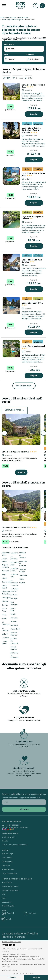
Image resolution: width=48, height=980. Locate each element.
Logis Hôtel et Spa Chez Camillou (32, 261)
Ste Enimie (23, 575)
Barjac (4, 575)
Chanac (5, 578)
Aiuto (4, 898)
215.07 (34, 154)
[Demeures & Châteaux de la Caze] (11, 92)
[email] (24, 802)
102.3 (34, 370)
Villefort (22, 583)
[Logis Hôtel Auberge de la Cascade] (11, 219)
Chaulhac (5, 601)
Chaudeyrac (6, 598)
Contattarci (6, 866)
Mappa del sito (7, 902)
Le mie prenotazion (9, 837)
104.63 (34, 197)
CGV (3, 894)
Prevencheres (15, 629)
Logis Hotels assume (9, 873)
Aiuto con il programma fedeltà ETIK (15, 845)
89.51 (34, 240)
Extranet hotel (7, 858)
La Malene (5, 638)
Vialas (22, 579)
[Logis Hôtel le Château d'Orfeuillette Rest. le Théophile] (11, 131)
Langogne (14, 553)
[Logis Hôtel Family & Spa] (11, 306)
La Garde (5, 634)
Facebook (8, 913)
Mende (13, 614)
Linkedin (7, 919)
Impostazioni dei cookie (10, 890)
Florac (4, 615)
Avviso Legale (7, 882)
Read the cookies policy (10, 970)
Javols (4, 618)
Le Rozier (14, 595)
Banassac (5, 571)
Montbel (14, 622)
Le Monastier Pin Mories (14, 583)
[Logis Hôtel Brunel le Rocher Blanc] (11, 176)
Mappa (6, 78)
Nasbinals (14, 625)
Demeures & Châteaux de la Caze (19, 452)
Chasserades (6, 582)
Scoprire (34, 114)
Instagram (30, 913)
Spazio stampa (7, 862)
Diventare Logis (7, 854)
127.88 (34, 108)
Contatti (5, 841)
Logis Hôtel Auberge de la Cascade (33, 218)
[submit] (24, 809)
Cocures (5, 605)
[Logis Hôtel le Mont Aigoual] (11, 349)
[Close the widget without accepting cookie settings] (11, 942)
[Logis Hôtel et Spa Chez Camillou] (11, 262)
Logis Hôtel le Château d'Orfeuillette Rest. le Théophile (31, 130)
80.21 (34, 327)
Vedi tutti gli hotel (23, 386)
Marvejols (14, 599)
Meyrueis (14, 618)
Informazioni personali (10, 886)
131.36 (34, 283)
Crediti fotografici (8, 906)
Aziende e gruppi (8, 869)
